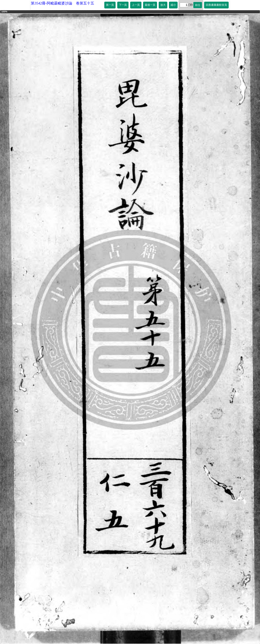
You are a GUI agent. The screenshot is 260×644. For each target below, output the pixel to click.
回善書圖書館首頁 (216, 5)
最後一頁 (150, 5)
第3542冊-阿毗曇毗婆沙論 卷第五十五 (63, 3)
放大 (163, 5)
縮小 (173, 5)
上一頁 (136, 5)
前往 (198, 5)
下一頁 (123, 5)
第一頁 (110, 5)
